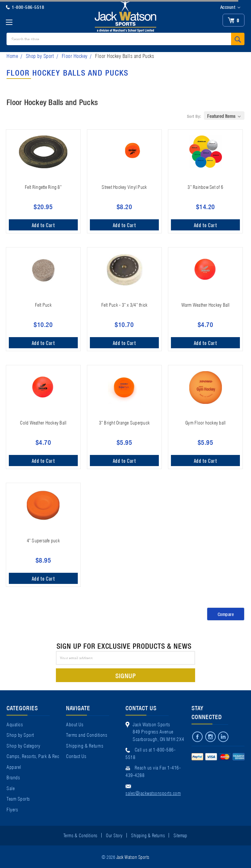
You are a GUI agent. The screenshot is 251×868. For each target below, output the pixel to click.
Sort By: (194, 116)
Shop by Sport (40, 55)
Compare (226, 614)
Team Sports (18, 798)
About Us (75, 724)
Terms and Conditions (87, 734)
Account (230, 7)
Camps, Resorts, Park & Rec (33, 756)
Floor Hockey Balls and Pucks (125, 55)
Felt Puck (43, 304)
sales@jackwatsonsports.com (153, 793)
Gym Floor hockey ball (205, 422)
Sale (11, 788)
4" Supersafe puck (43, 540)
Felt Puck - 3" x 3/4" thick (125, 304)
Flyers (12, 809)
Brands (13, 777)
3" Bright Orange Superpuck (125, 422)
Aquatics (15, 724)
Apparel (14, 767)
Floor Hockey (75, 55)
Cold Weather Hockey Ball (43, 422)
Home (12, 55)
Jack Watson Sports (133, 857)
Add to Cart (43, 225)
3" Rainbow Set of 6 (205, 187)
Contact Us (76, 756)
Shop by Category (23, 745)
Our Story (114, 835)
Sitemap (180, 835)
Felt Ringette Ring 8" (43, 187)
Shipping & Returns (85, 745)
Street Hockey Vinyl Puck (124, 187)
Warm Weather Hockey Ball (206, 304)
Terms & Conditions (80, 835)
